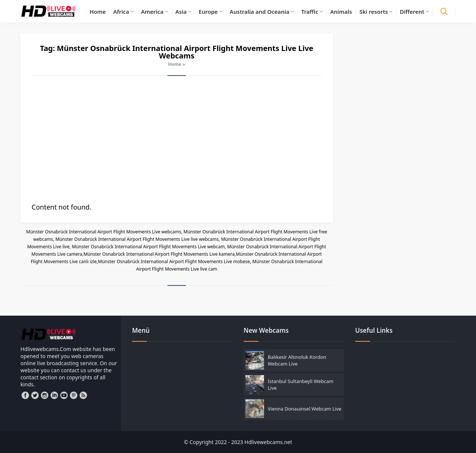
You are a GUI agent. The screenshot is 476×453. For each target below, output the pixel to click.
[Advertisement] (177, 139)
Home (175, 64)
